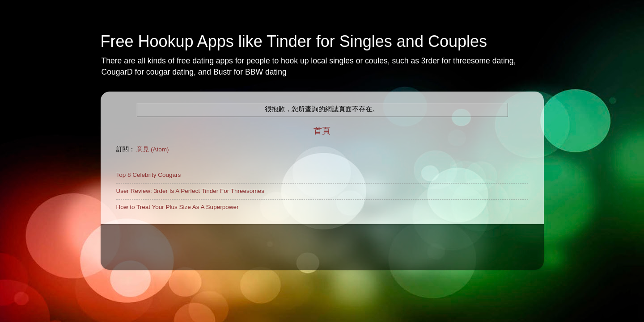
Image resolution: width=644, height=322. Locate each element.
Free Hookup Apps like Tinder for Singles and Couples (294, 41)
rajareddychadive (336, 256)
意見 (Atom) (153, 149)
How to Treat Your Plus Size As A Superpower (178, 207)
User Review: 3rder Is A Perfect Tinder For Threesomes (190, 191)
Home (124, 233)
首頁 (322, 131)
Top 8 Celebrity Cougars (149, 175)
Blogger (404, 256)
